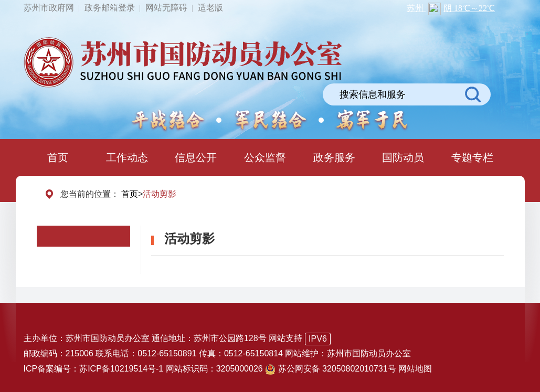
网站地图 (415, 369)
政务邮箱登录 (110, 8)
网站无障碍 (166, 8)
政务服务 (334, 157)
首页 (58, 157)
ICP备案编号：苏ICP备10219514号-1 (94, 369)
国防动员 (403, 157)
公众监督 (265, 157)
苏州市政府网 (49, 8)
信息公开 (196, 157)
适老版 (210, 8)
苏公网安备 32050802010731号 (332, 369)
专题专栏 (472, 157)
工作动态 (127, 157)
